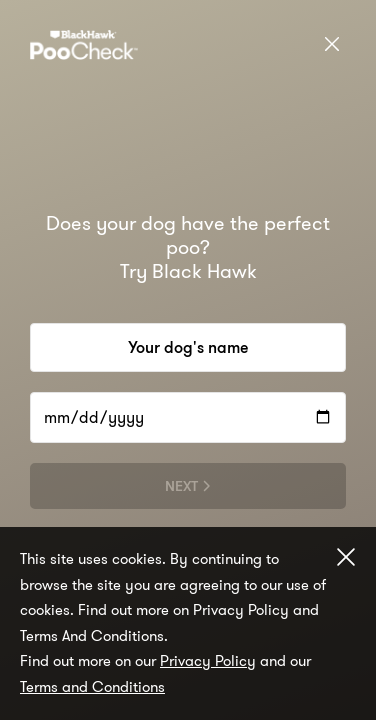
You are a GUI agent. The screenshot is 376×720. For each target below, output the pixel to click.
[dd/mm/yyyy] (188, 417)
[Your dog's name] (188, 347)
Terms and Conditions (92, 687)
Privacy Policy (208, 661)
